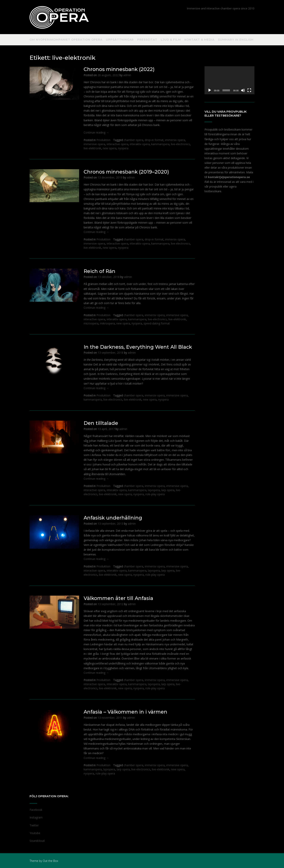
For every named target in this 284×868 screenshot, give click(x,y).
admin (127, 75)
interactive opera (117, 144)
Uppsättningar (120, 40)
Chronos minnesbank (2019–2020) (126, 172)
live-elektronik (92, 148)
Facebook (36, 810)
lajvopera (154, 490)
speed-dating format (157, 323)
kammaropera (160, 144)
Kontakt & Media (199, 40)
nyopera (123, 148)
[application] (229, 80)
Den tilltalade (101, 423)
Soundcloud (37, 841)
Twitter (34, 825)
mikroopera (107, 323)
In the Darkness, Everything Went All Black (138, 347)
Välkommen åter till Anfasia (118, 598)
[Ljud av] (243, 90)
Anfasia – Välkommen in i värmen (125, 712)
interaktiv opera (140, 144)
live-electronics (180, 144)
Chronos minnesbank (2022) (119, 69)
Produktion (103, 140)
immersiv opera (175, 140)
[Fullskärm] (249, 90)
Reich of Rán (99, 271)
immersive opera (94, 144)
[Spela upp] (210, 90)
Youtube (35, 833)
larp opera (168, 490)
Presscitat (147, 40)
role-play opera (155, 494)
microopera (91, 323)
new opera (110, 148)
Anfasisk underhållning (113, 518)
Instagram (36, 817)
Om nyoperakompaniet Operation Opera (66, 40)
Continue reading (96, 132)
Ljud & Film (171, 40)
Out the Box (50, 861)
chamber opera (133, 140)
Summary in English (236, 40)
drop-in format (154, 140)
